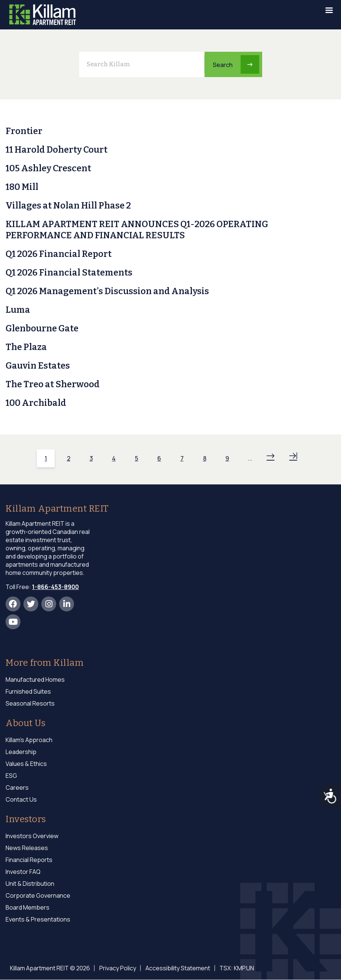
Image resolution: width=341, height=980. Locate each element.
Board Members (28, 907)
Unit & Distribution (30, 884)
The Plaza (26, 347)
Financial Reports (29, 860)
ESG (11, 776)
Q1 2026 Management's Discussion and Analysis (107, 291)
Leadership (21, 752)
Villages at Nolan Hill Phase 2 (68, 206)
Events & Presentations (38, 919)
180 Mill (22, 187)
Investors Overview (32, 836)
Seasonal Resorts (30, 703)
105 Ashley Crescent (48, 168)
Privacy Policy (117, 968)
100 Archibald (36, 403)
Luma (18, 310)
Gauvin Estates (38, 366)
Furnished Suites (28, 691)
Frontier (24, 131)
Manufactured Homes (35, 680)
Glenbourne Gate (42, 328)
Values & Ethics (26, 764)
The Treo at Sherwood (53, 384)
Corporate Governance (38, 895)
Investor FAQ (23, 872)
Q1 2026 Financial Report (59, 254)
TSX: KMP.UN (236, 968)
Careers (17, 787)
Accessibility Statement (177, 968)
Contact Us (21, 799)
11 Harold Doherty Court (57, 150)
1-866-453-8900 (55, 587)
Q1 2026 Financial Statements (69, 273)
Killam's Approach (29, 740)
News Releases (27, 848)
